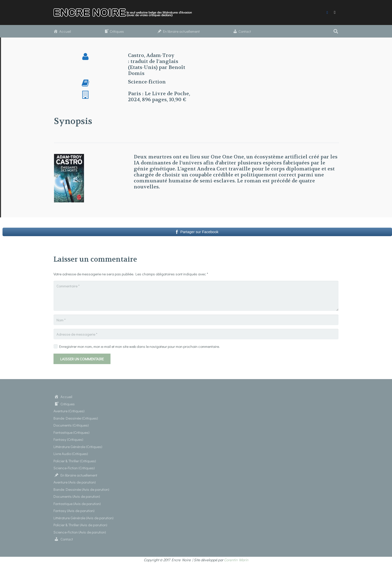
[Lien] (126, 13)
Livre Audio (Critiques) (71, 454)
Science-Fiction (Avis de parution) (80, 532)
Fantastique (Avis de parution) (77, 504)
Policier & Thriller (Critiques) (75, 461)
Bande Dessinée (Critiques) (76, 418)
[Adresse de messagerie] (196, 334)
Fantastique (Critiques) (71, 432)
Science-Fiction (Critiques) (74, 468)
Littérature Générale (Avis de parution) (83, 518)
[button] (336, 31)
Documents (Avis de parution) (77, 496)
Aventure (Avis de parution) (75, 482)
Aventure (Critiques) (69, 411)
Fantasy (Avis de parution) (74, 511)
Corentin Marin (236, 560)
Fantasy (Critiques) (68, 439)
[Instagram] (335, 12)
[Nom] (196, 320)
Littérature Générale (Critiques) (78, 447)
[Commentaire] (196, 296)
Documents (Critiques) (71, 425)
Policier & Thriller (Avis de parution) (80, 525)
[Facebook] (327, 12)
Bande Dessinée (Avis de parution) (81, 489)
